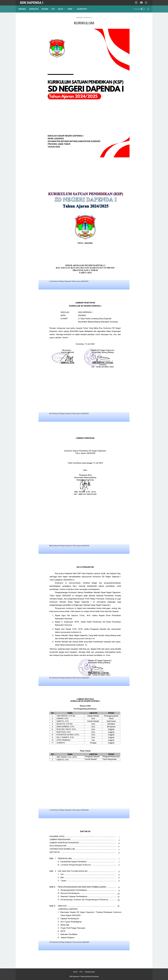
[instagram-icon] (137, 3)
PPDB (71, 9)
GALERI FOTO (83, 9)
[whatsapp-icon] (147, 3)
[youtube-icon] (142, 3)
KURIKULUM (35, 9)
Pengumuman (90, 972)
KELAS (62, 9)
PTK (54, 9)
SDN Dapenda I (31, 3)
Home (75, 972)
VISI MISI (46, 9)
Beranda (23, 9)
